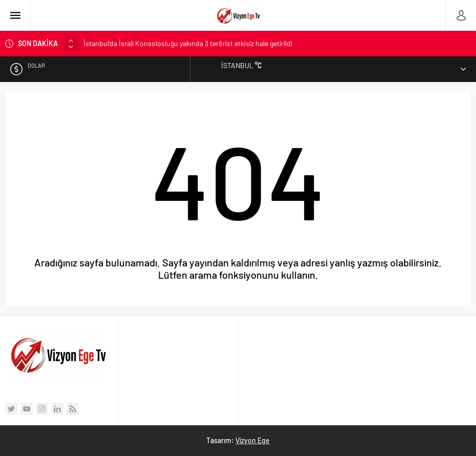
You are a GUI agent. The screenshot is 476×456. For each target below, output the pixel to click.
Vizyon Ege (253, 440)
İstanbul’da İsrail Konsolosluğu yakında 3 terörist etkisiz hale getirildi (188, 43)
